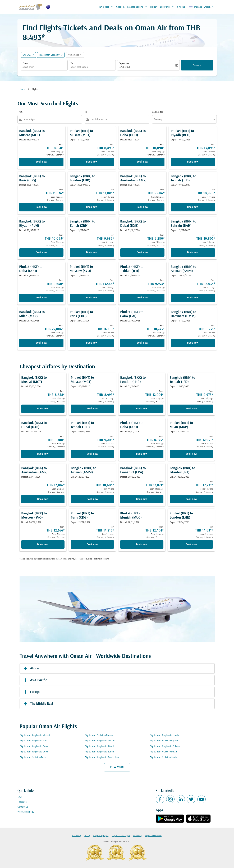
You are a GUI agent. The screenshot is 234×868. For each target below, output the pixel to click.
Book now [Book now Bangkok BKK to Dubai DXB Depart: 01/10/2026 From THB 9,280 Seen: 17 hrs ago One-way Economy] (142, 252)
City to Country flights (121, 836)
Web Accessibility (26, 812)
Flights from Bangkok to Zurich (99, 752)
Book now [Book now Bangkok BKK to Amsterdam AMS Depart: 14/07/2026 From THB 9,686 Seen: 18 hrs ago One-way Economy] (142, 207)
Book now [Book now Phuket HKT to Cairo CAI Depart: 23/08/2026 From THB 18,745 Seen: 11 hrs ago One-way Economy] (142, 343)
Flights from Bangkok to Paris (34, 741)
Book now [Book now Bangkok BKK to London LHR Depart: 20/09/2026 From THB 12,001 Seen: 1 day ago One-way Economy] (92, 207)
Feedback (22, 802)
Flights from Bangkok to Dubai (34, 752)
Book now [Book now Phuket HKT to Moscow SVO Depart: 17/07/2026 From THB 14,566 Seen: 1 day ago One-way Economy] (92, 298)
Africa (31, 668)
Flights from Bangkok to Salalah (165, 746)
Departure (124, 63)
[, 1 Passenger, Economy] (49, 55)
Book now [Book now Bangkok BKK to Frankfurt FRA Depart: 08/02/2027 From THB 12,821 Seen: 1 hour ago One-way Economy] (142, 499)
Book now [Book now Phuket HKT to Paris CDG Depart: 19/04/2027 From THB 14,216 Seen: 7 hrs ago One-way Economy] (92, 544)
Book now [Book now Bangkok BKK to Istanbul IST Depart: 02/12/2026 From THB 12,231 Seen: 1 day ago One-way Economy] (191, 499)
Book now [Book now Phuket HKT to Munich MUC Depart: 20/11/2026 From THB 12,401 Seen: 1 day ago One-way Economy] (142, 544)
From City (137, 836)
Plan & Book (106, 7)
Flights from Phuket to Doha (33, 757)
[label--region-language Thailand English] (202, 7)
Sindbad (181, 7)
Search (197, 65)
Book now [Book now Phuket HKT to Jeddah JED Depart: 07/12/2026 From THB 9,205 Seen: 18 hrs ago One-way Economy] (92, 454)
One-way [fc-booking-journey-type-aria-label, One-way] (27, 55)
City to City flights (101, 836)
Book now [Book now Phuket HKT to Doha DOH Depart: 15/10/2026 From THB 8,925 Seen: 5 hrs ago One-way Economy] (142, 454)
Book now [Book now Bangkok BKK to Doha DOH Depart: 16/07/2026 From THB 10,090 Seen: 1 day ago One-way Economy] (142, 162)
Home (22, 89)
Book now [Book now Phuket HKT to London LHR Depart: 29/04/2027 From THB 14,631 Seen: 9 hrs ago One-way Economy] (191, 544)
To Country (77, 836)
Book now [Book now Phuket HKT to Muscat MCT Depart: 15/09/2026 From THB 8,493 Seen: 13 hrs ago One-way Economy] (92, 162)
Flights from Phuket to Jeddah (164, 757)
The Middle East (38, 704)
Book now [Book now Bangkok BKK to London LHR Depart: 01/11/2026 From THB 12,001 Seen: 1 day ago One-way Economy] (142, 409)
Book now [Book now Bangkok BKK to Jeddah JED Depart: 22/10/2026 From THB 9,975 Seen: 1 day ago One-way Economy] (191, 409)
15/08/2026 (125, 67)
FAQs (20, 797)
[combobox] (44, 67)
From (25, 63)
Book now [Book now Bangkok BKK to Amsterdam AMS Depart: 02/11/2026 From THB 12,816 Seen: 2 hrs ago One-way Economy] (43, 499)
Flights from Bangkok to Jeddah (100, 741)
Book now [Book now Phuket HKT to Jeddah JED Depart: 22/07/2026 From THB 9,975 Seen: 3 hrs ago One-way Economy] (142, 298)
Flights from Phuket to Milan (163, 752)
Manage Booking (138, 7)
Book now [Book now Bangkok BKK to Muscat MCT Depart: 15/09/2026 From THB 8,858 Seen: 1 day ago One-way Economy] (41, 162)
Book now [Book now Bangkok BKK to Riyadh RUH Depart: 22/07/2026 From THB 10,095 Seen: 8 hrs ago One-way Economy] (41, 252)
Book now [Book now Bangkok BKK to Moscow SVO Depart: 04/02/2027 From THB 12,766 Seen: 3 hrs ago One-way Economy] (43, 544)
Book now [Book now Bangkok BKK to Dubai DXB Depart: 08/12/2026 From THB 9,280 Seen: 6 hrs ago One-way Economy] (43, 454)
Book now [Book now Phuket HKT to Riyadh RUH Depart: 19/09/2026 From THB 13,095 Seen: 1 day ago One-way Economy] (193, 162)
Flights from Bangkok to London (165, 735)
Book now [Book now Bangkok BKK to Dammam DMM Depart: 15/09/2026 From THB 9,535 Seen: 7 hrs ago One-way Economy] (193, 343)
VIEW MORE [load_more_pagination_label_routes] (117, 767)
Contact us (23, 807)
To (72, 63)
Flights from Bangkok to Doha (34, 746)
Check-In (120, 7)
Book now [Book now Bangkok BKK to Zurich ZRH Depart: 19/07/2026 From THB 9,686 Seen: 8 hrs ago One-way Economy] (92, 252)
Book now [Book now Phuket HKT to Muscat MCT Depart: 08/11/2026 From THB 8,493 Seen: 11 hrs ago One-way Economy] (92, 409)
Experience (168, 7)
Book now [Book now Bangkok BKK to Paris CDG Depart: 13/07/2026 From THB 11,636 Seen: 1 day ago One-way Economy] (41, 207)
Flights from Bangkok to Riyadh (99, 746)
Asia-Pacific (35, 680)
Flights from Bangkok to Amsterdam (102, 757)
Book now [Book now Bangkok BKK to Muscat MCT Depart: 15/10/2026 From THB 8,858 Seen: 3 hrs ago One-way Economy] (43, 409)
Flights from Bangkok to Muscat (35, 735)
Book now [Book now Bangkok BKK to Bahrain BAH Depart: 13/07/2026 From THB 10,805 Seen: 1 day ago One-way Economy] (193, 252)
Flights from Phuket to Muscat (99, 735)
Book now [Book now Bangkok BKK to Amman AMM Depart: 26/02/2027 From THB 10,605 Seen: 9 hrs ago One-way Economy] (92, 499)
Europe (31, 692)
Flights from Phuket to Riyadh (164, 741)
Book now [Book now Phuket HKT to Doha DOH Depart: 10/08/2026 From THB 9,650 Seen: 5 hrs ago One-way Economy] (41, 298)
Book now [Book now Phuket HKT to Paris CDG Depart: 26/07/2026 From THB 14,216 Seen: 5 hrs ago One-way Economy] (92, 343)
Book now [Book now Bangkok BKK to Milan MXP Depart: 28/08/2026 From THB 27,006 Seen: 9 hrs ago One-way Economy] (41, 343)
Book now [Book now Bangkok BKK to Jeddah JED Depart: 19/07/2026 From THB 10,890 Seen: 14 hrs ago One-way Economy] (193, 207)
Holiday (154, 7)
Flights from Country (153, 836)
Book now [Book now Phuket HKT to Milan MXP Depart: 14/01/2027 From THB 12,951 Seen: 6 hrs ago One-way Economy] (191, 454)
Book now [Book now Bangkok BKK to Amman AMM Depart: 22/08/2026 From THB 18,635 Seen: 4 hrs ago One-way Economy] (193, 298)
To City (87, 836)
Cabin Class (158, 112)
